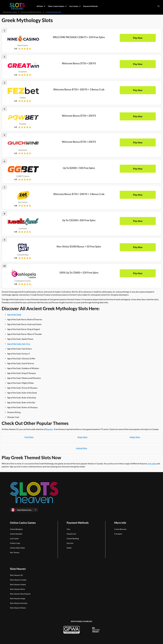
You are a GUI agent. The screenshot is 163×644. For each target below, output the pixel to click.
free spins (152, 464)
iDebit (69, 548)
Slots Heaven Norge (18, 598)
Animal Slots (82, 448)
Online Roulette (16, 534)
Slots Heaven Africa (17, 589)
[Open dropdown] (24, 510)
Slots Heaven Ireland (18, 584)
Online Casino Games (23, 523)
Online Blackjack (16, 529)
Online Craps (15, 543)
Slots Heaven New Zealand (20, 594)
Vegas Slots (82, 437)
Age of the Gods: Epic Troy (19, 344)
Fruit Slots (29, 437)
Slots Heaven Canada (18, 580)
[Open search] (159, 6)
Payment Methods (78, 523)
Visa (68, 529)
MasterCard (71, 534)
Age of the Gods (14, 315)
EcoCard (70, 543)
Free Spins (118, 534)
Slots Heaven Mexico (18, 608)
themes (49, 429)
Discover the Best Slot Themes (31, 12)
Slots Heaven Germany (19, 603)
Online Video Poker (17, 548)
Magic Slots (135, 437)
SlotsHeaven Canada (10, 12)
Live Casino (14, 538)
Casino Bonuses (120, 529)
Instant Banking (73, 538)
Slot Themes (15, 552)
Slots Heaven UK (16, 575)
